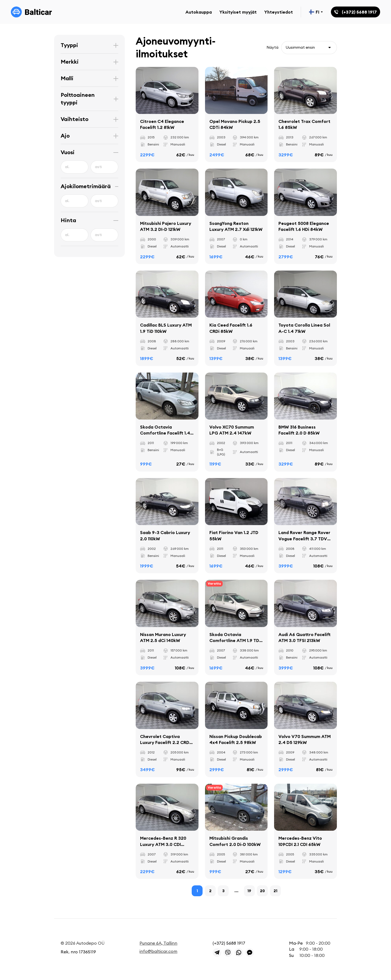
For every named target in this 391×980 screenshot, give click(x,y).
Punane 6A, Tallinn (158, 943)
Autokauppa (199, 12)
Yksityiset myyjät (238, 12)
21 (275, 891)
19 (249, 891)
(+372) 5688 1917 (229, 943)
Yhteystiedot (279, 12)
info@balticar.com (158, 951)
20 (262, 891)
